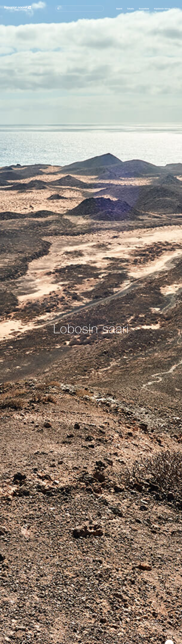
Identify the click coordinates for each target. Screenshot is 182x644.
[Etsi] (80, 9)
